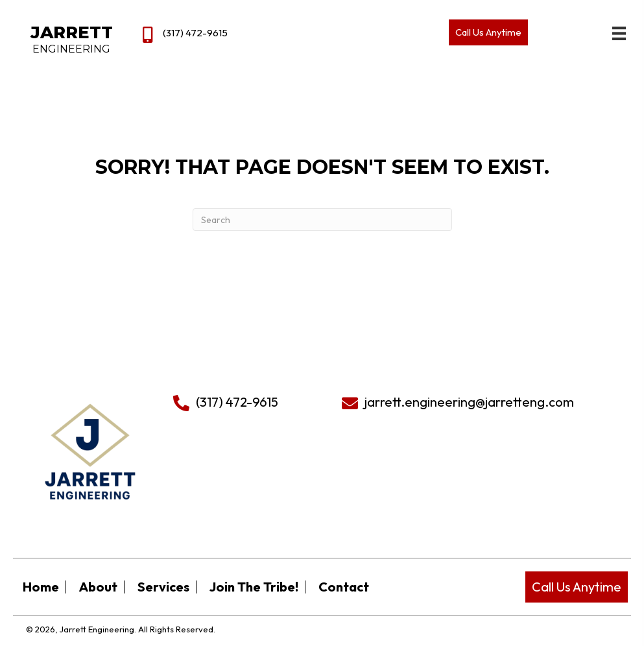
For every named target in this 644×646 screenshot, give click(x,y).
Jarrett (72, 32)
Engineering (71, 49)
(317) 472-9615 (195, 33)
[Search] (322, 220)
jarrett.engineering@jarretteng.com (469, 402)
